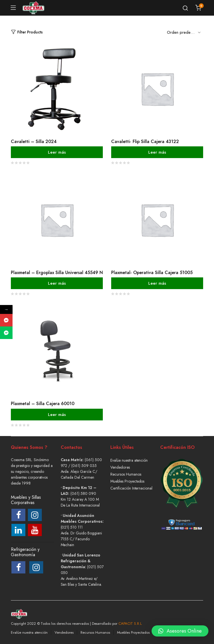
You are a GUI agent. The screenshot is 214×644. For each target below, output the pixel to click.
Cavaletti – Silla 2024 (34, 141)
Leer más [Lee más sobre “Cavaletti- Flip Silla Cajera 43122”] (157, 152)
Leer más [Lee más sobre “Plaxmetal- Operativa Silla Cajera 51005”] (157, 283)
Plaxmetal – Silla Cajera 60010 (43, 404)
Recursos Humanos (126, 474)
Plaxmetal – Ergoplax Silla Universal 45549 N (57, 273)
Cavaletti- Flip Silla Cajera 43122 (145, 141)
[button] (180, 628)
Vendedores (120, 467)
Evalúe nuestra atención (129, 460)
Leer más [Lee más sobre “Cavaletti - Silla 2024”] (57, 152)
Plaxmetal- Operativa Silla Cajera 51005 (152, 273)
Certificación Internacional (131, 488)
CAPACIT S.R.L (130, 624)
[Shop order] (185, 32)
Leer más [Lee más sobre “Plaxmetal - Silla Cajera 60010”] (57, 414)
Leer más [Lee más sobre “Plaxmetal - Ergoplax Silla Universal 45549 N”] (57, 283)
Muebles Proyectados (127, 481)
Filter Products (27, 32)
